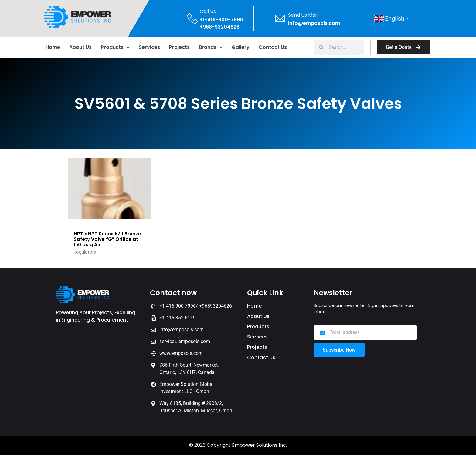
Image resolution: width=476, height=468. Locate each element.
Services (149, 47)
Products (115, 47)
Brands (211, 47)
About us (80, 47)
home (53, 47)
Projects (179, 47)
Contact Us (273, 47)
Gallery (241, 47)
